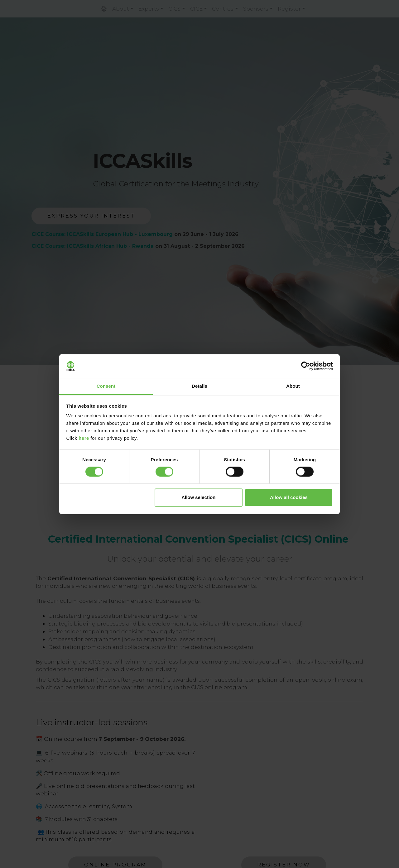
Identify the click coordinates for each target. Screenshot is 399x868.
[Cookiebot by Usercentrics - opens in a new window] (306, 366)
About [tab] (293, 386)
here (84, 438)
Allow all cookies (289, 498)
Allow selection (198, 498)
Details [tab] (199, 386)
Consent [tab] (106, 386)
